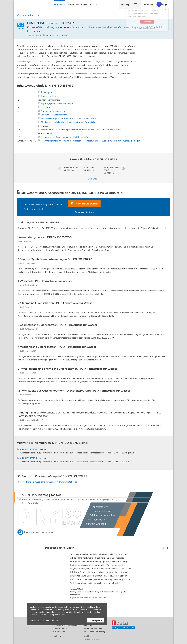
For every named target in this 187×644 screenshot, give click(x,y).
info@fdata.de (58, 636)
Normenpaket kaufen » (84, 204)
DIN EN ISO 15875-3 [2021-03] (57, 35)
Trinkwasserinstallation (66, 482)
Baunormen (59, 5)
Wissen (93, 5)
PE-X (34, 482)
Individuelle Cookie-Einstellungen (44, 620)
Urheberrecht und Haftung (94, 632)
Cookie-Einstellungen (92, 639)
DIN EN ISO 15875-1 (27, 449)
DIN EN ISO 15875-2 (27, 458)
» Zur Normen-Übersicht (28, 15)
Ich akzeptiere (95, 620)
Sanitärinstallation (46, 482)
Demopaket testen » (84, 212)
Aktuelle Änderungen (77, 5)
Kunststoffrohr (24, 482)
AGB (87, 636)
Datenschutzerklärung (93, 628)
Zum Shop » (94, 179)
